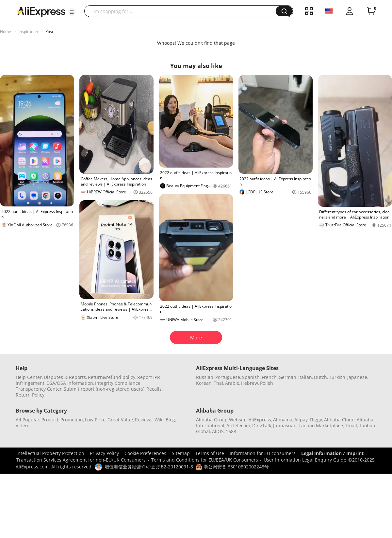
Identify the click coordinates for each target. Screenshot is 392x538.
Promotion (72, 420)
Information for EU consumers (263, 453)
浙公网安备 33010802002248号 (232, 467)
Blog (170, 420)
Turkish (337, 377)
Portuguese (228, 377)
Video (22, 425)
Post (49, 32)
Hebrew (250, 383)
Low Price (95, 420)
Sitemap (181, 453)
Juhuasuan (285, 425)
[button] (72, 12)
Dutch (320, 377)
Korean (204, 383)
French (269, 377)
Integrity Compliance (118, 383)
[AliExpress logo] (41, 11)
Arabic (232, 383)
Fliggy (316, 420)
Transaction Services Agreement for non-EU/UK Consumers (81, 460)
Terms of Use (210, 453)
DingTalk (262, 425)
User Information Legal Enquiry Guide (305, 460)
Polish (267, 383)
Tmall (351, 425)
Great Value (120, 420)
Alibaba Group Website (221, 420)
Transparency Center (39, 389)
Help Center (29, 377)
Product (50, 420)
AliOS (218, 431)
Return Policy (30, 395)
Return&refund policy (112, 377)
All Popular (28, 420)
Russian (205, 377)
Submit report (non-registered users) (104, 389)
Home (6, 32)
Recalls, (155, 389)
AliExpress (260, 420)
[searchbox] (182, 11)
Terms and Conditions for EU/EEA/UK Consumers (205, 460)
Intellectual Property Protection (50, 453)
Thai (218, 383)
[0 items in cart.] (371, 11)
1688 (231, 431)
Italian (305, 377)
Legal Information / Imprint (332, 453)
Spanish (251, 377)
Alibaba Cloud (339, 420)
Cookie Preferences (145, 453)
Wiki (159, 420)
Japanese (357, 377)
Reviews (144, 420)
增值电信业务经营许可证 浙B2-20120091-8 (149, 467)
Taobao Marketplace (321, 425)
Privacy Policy (104, 453)
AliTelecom (238, 425)
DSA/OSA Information (70, 383)
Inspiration (28, 32)
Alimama (283, 420)
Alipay (301, 420)
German (287, 377)
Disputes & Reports (65, 377)
